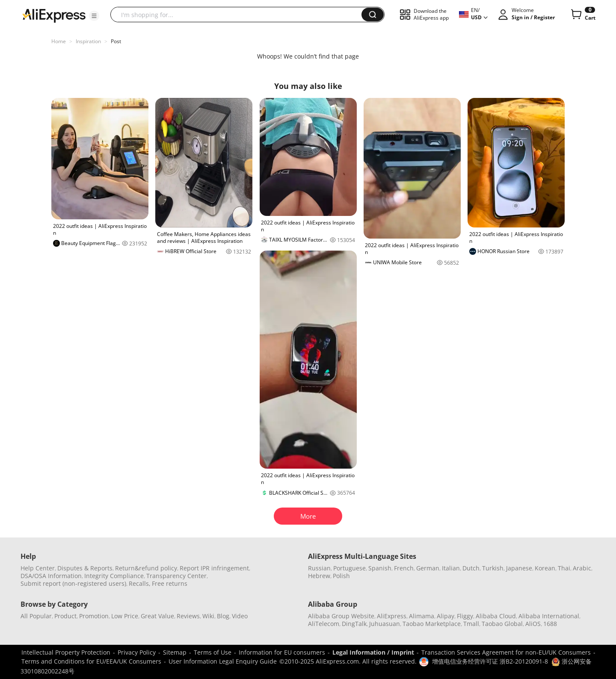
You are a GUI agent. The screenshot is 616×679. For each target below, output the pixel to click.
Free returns (170, 583)
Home (59, 41)
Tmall (471, 624)
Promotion (94, 616)
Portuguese (349, 568)
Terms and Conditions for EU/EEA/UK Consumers (91, 661)
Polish (341, 576)
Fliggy (465, 616)
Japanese (519, 568)
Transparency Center (176, 576)
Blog (223, 616)
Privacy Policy (137, 652)
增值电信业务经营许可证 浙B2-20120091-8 (490, 661)
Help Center (38, 568)
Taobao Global (502, 624)
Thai (564, 568)
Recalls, (140, 583)
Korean (545, 568)
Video (240, 616)
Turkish (493, 568)
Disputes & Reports (85, 568)
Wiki (208, 616)
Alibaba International (549, 616)
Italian (451, 568)
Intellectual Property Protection (66, 652)
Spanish (380, 568)
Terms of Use (213, 652)
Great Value (157, 616)
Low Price (125, 616)
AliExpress (392, 616)
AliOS (533, 624)
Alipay (446, 616)
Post (116, 41)
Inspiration (88, 41)
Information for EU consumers (282, 652)
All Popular (36, 616)
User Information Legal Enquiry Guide (223, 661)
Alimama (422, 616)
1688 (550, 624)
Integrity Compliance (114, 576)
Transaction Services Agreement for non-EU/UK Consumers (506, 652)
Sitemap (175, 652)
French (404, 568)
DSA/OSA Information (51, 576)
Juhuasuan (385, 624)
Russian (319, 568)
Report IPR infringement (214, 568)
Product (65, 616)
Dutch (471, 568)
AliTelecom (324, 624)
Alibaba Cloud (496, 616)
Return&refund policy (146, 568)
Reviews (188, 616)
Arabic (582, 568)
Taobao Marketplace (432, 624)
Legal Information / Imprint (373, 652)
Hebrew (319, 576)
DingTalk (354, 624)
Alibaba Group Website (341, 616)
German (428, 568)
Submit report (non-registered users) (73, 583)
